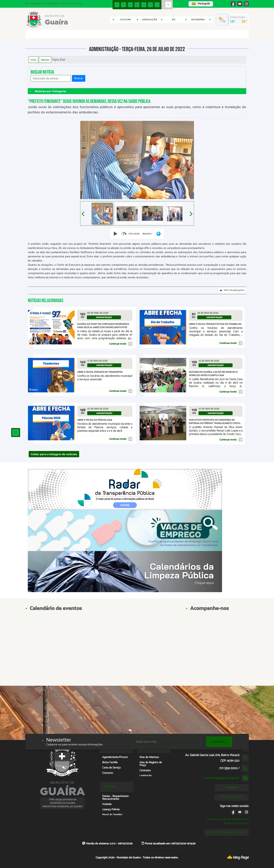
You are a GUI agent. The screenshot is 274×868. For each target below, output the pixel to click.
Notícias (45, 60)
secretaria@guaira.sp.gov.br (222, 778)
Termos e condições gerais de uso (228, 819)
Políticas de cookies (236, 823)
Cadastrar (219, 742)
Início (33, 60)
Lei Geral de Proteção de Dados (227, 832)
